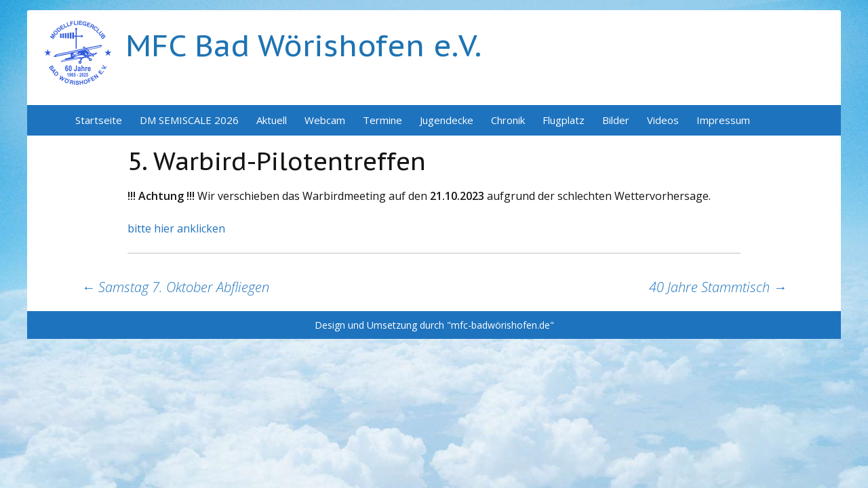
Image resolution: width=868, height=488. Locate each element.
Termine (382, 120)
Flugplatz (564, 120)
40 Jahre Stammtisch (718, 287)
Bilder (616, 120)
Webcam (325, 120)
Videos (663, 120)
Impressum (723, 120)
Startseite (99, 120)
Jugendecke (447, 120)
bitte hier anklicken (176, 228)
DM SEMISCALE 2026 (189, 120)
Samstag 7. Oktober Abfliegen (175, 287)
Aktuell (272, 120)
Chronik (508, 120)
